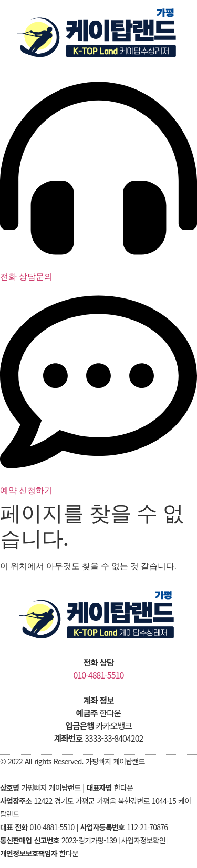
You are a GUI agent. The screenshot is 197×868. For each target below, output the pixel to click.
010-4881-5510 (99, 675)
